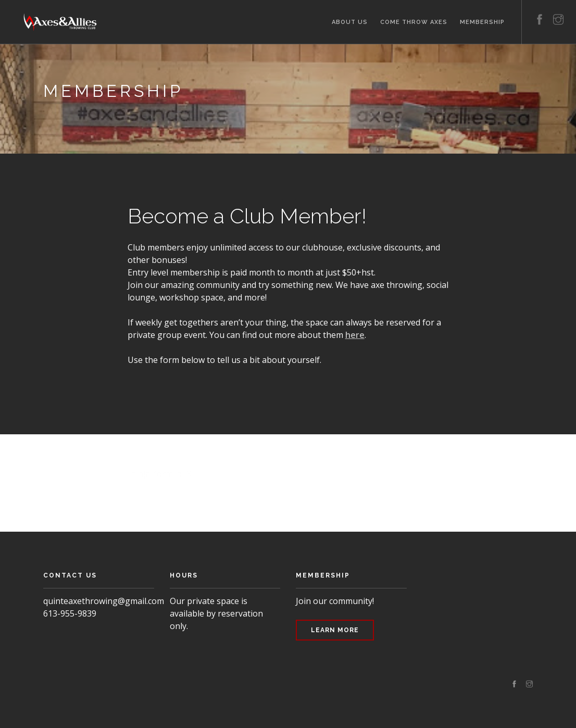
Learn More (335, 630)
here (355, 335)
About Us (350, 22)
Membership (482, 22)
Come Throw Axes (414, 22)
